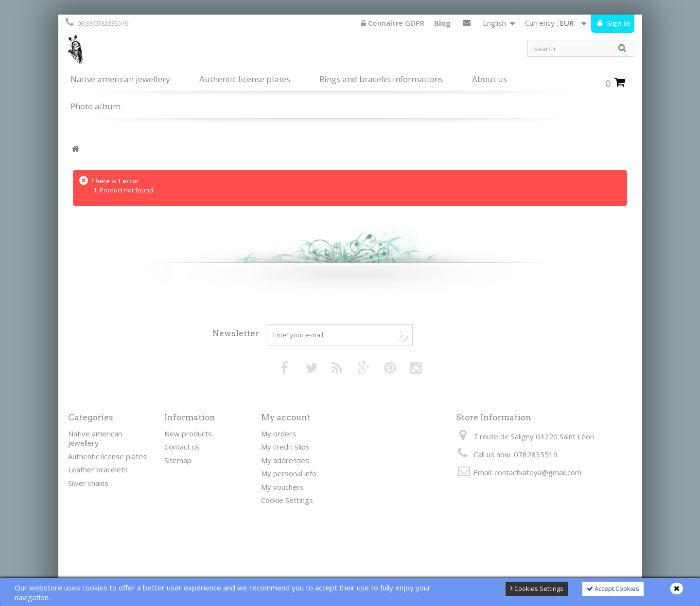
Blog (442, 23)
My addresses (285, 460)
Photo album (96, 106)
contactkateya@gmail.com (538, 472)
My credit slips (285, 447)
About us (490, 79)
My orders (279, 433)
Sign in (617, 23)
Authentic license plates (245, 79)
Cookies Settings (537, 589)
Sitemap (178, 460)
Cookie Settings (287, 500)
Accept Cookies (613, 589)
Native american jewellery (120, 79)
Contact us (467, 25)
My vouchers (282, 487)
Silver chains (88, 483)
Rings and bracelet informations (381, 79)
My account (286, 417)
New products (188, 433)
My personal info (289, 473)
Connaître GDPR (393, 23)
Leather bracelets (98, 469)
